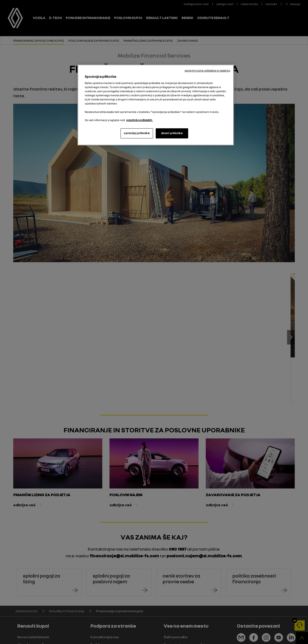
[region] (156, 105)
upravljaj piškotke (137, 133)
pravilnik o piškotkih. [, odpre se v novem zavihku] (140, 120)
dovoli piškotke (172, 133)
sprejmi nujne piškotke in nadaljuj (207, 71)
